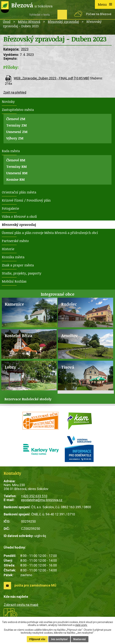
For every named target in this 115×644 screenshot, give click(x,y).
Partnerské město (15, 241)
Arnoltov (69, 336)
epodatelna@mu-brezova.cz (42, 500)
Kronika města (13, 257)
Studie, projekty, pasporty (22, 273)
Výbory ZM (15, 138)
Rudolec (69, 304)
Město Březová (29, 22)
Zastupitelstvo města (18, 110)
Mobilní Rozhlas (14, 281)
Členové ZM (16, 119)
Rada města (11, 151)
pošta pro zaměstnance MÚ (35, 585)
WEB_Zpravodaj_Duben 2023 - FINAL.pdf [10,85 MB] (51, 78)
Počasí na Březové (99, 14)
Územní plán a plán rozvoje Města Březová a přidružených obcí (50, 233)
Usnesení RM (17, 173)
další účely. (81, 625)
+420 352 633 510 (34, 496)
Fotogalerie (10, 208)
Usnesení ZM (17, 132)
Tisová (68, 367)
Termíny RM (17, 167)
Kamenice (14, 304)
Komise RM (16, 179)
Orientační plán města (19, 192)
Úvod (7, 22)
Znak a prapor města (18, 265)
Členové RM (16, 160)
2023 (25, 49)
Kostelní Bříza (19, 336)
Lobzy (10, 367)
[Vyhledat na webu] (42, 15)
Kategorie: (11, 49)
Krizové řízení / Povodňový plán (26, 200)
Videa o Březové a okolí (19, 216)
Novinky (8, 101)
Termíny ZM (17, 125)
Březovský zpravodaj (63, 22)
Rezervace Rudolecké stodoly (28, 399)
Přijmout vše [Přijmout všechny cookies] (37, 639)
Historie (8, 249)
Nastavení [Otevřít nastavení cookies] (80, 639)
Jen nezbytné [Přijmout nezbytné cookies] (59, 639)
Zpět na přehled (15, 92)
